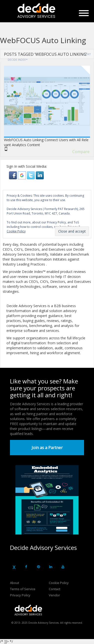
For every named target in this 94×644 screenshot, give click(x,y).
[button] (13, 175)
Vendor (54, 595)
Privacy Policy (20, 595)
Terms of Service (23, 589)
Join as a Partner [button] (47, 448)
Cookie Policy (59, 583)
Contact (54, 589)
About (14, 583)
